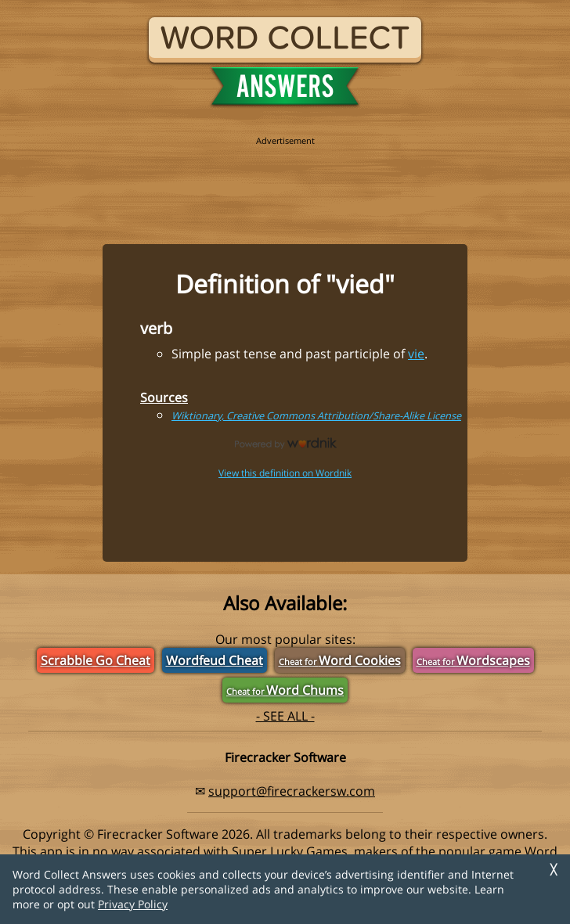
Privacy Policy (133, 904)
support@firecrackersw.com (292, 791)
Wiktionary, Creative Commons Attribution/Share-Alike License (316, 415)
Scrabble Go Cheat (96, 660)
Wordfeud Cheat (215, 660)
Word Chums (285, 690)
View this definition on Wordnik (285, 473)
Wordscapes (473, 660)
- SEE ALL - (285, 716)
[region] (285, 182)
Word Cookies (340, 660)
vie (416, 354)
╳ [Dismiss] (554, 870)
